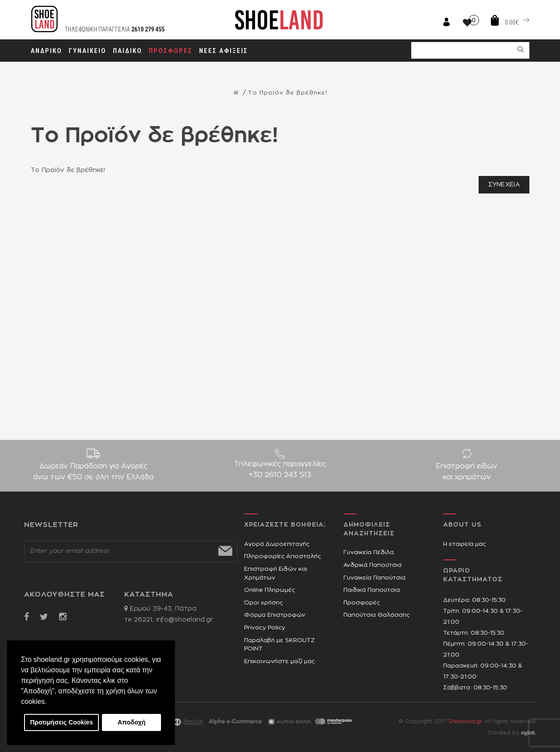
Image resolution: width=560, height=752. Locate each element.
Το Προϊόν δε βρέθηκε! (288, 93)
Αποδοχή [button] (132, 722)
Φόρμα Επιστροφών (275, 615)
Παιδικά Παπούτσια (372, 590)
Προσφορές (362, 603)
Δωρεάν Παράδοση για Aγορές (93, 473)
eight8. (528, 733)
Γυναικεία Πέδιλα (369, 553)
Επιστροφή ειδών (467, 473)
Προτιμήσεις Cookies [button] (62, 722)
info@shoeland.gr (185, 620)
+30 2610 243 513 (280, 475)
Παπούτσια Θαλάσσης (376, 615)
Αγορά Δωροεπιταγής (277, 544)
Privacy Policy (265, 628)
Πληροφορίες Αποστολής (282, 557)
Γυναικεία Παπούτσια (374, 578)
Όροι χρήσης (263, 603)
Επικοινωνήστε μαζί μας (279, 662)
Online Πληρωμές (269, 590)
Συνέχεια (504, 185)
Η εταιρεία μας (464, 544)
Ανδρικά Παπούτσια (373, 565)
